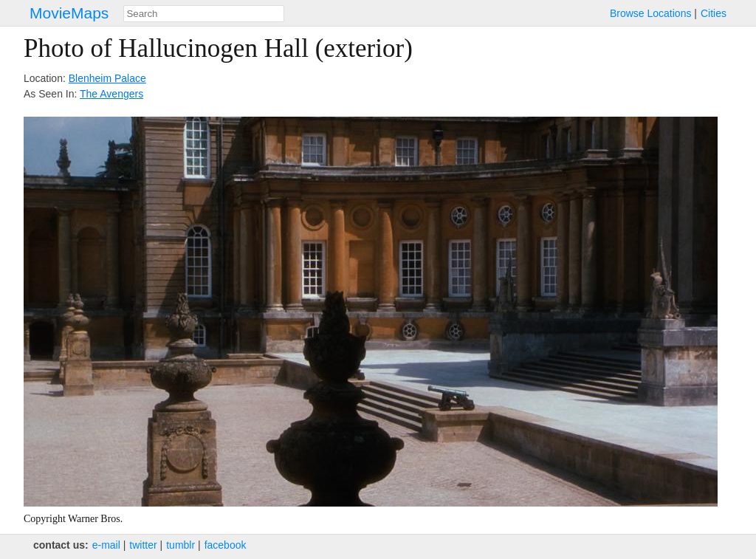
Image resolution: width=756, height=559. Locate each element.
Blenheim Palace (107, 78)
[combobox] (204, 14)
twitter (143, 545)
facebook (226, 545)
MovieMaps (69, 13)
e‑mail (106, 545)
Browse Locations (651, 13)
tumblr (181, 545)
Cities (714, 13)
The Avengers (111, 94)
